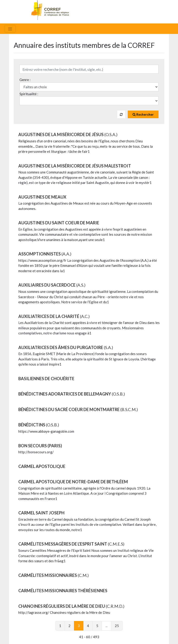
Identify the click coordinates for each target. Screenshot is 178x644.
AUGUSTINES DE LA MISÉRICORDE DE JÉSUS (68, 134)
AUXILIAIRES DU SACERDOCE (52, 285)
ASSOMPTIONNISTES (45, 254)
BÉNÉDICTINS (39, 425)
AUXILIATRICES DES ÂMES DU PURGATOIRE (66, 347)
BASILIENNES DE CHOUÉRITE (46, 379)
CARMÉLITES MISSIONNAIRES (54, 575)
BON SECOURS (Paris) (40, 446)
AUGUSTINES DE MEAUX (42, 197)
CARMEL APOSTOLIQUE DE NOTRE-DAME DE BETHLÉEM (73, 482)
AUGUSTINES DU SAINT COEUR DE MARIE (59, 223)
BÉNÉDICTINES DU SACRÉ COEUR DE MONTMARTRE (78, 409)
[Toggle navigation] (10, 29)
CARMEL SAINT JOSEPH (41, 513)
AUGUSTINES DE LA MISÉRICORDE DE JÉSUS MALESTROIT (75, 166)
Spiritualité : (29, 94)
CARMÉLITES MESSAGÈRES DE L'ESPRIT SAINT (71, 544)
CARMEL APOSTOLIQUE (42, 466)
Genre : (25, 80)
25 (117, 626)
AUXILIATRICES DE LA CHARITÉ (54, 316)
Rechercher (143, 114)
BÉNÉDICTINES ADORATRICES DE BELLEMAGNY (72, 394)
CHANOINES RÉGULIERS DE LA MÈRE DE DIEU (71, 606)
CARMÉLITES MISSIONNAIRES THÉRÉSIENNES (63, 591)
